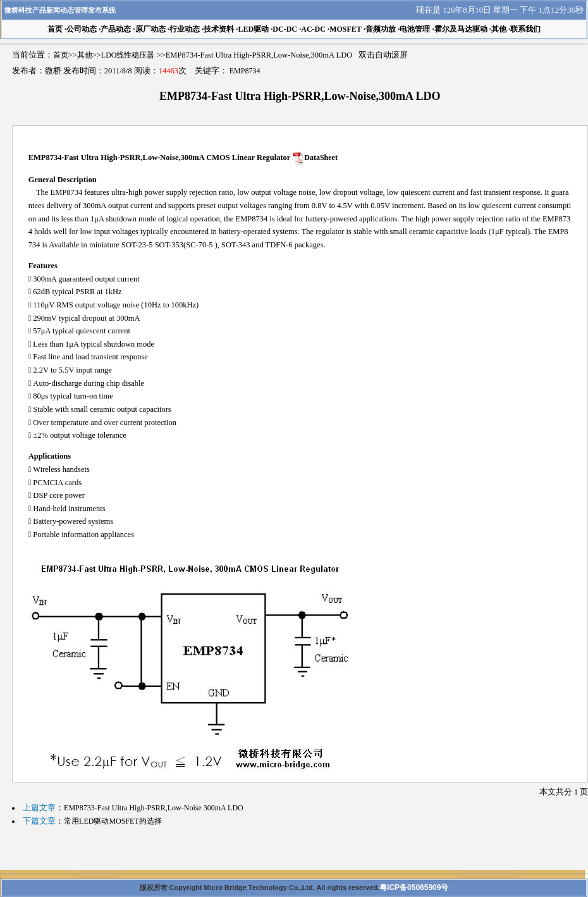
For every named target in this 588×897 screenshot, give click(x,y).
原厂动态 (150, 29)
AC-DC (313, 29)
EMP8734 (245, 71)
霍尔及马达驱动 (461, 29)
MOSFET (346, 29)
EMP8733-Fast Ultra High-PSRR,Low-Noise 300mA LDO (154, 808)
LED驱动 (253, 29)
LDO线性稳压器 (128, 55)
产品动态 (116, 29)
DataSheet (321, 158)
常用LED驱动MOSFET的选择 (113, 821)
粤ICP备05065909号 (414, 888)
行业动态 (185, 29)
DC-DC (285, 29)
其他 (499, 29)
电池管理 (415, 29)
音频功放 (381, 29)
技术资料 (219, 29)
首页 (61, 55)
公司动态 (82, 29)
